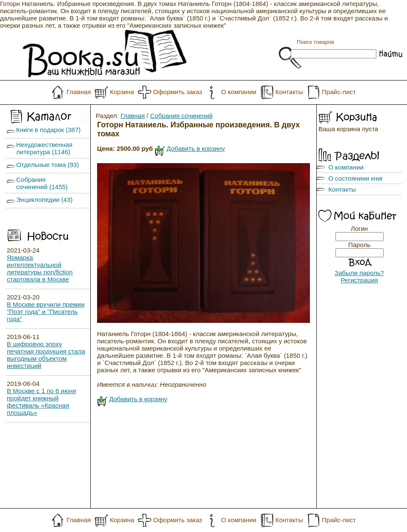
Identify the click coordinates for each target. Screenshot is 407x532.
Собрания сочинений (182, 116)
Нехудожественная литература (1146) (44, 148)
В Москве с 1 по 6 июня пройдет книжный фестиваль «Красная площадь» (42, 402)
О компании (239, 92)
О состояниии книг (356, 178)
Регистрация (359, 280)
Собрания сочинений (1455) (42, 183)
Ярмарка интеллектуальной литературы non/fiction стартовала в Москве (40, 268)
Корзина (122, 92)
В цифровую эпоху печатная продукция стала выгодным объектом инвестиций (46, 355)
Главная (79, 92)
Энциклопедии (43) (44, 200)
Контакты (289, 92)
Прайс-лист (339, 92)
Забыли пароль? (359, 273)
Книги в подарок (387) (48, 130)
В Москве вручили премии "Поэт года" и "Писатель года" (46, 312)
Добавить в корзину (196, 148)
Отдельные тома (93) (47, 165)
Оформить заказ (178, 92)
